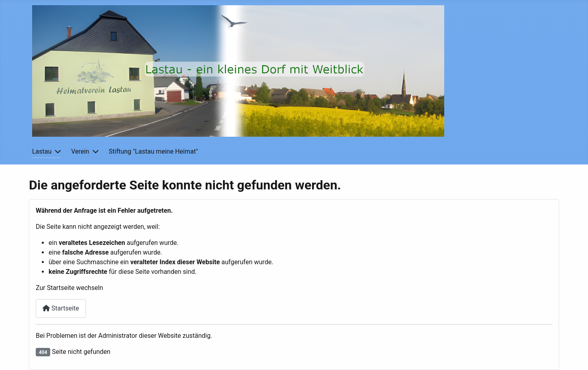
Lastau (42, 151)
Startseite (61, 308)
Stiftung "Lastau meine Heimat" (153, 151)
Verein (80, 151)
